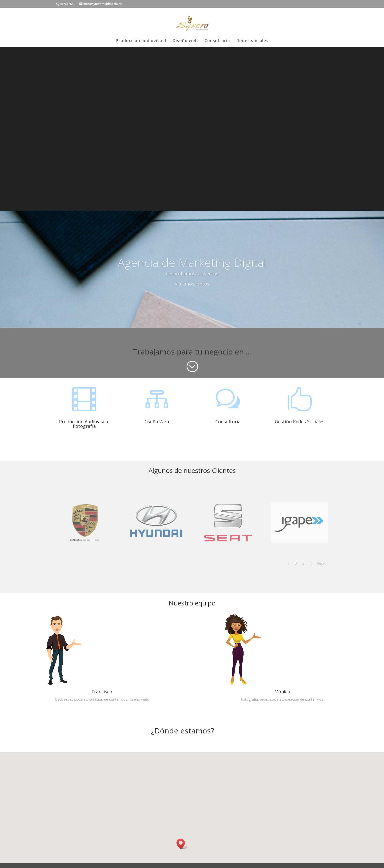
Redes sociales (253, 41)
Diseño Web (156, 422)
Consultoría (228, 422)
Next (321, 563)
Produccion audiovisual (141, 41)
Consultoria (217, 41)
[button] (182, 844)
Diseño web (185, 41)
